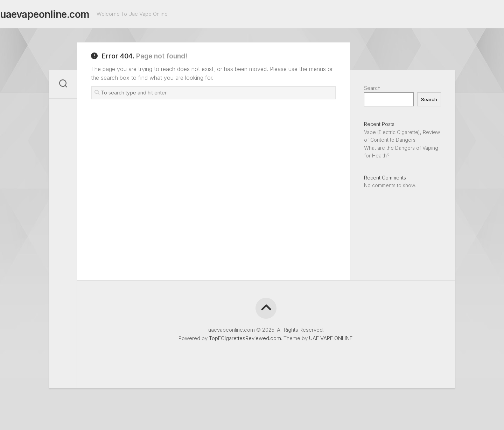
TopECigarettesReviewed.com (245, 338)
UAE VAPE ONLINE (331, 338)
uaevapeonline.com (59, 14)
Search (372, 88)
